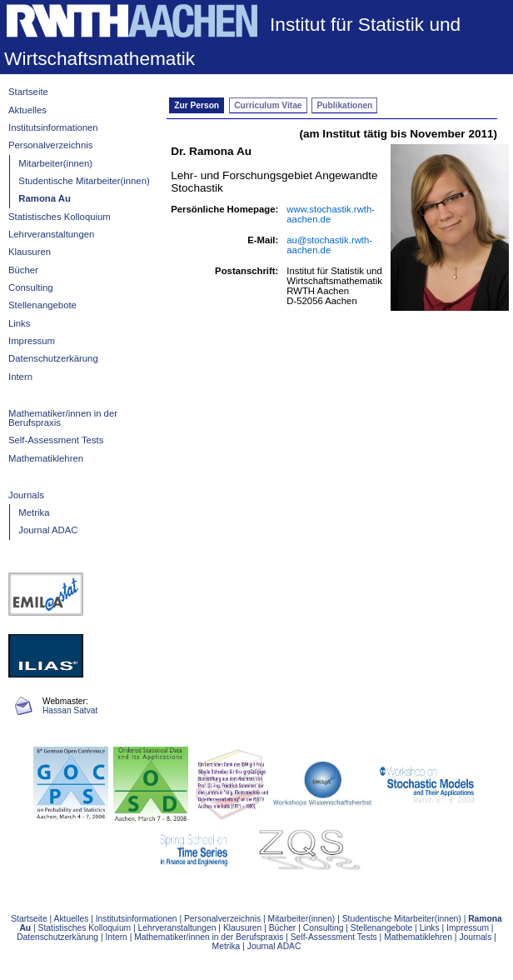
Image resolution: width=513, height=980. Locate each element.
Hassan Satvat (70, 710)
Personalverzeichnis (50, 145)
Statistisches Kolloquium (60, 217)
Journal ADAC (48, 530)
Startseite (28, 92)
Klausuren (30, 252)
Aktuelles (27, 110)
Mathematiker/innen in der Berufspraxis (63, 418)
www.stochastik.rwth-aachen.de (331, 214)
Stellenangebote (42, 305)
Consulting (31, 287)
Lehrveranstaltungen (51, 234)
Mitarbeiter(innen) (55, 163)
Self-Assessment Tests (56, 440)
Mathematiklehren (46, 458)
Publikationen (345, 105)
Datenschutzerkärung (53, 358)
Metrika (34, 512)
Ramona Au (45, 198)
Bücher (23, 270)
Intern (20, 377)
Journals (26, 495)
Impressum (32, 341)
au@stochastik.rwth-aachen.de (329, 245)
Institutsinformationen (53, 127)
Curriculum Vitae (268, 105)
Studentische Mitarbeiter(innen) (84, 181)
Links (19, 323)
